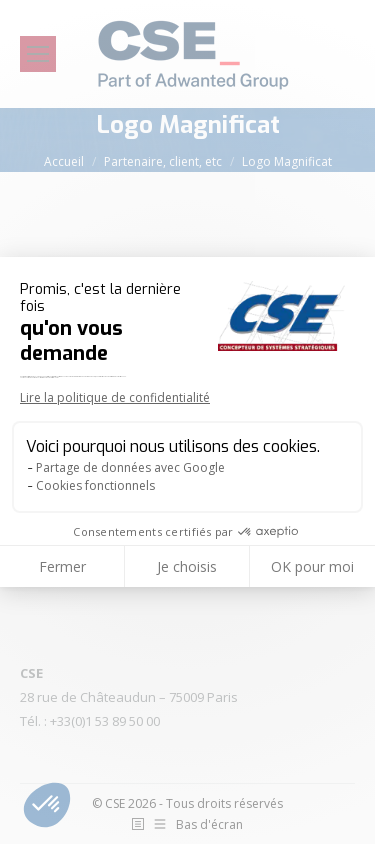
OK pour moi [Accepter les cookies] (312, 566)
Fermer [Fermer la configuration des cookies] (62, 566)
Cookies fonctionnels (95, 485)
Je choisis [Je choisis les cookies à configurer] (187, 566)
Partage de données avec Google (130, 467)
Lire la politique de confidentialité (115, 397)
